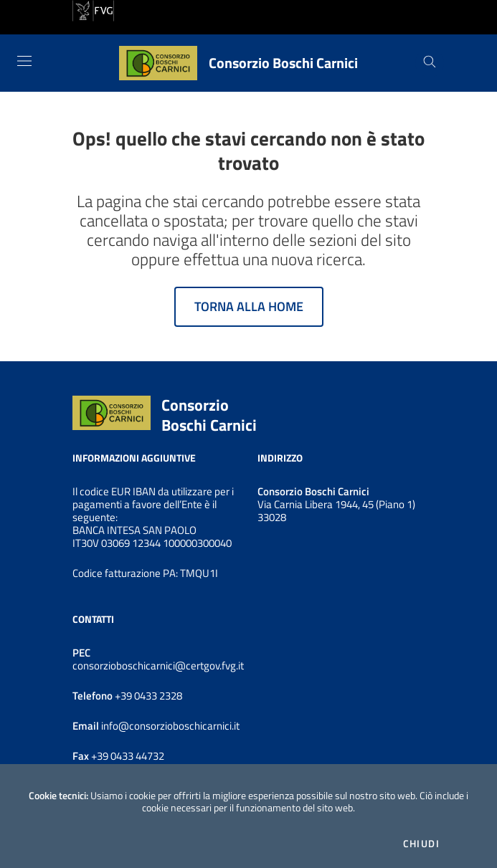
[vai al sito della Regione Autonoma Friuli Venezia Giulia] (93, 9)
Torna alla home (249, 306)
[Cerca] (430, 63)
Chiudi (421, 844)
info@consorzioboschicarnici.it (169, 726)
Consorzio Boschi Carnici (209, 415)
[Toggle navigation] (24, 61)
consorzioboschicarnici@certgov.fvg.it (158, 666)
